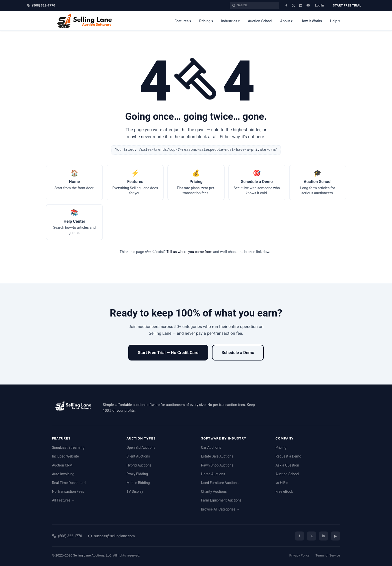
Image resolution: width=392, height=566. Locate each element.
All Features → (63, 500)
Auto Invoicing (63, 474)
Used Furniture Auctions (220, 483)
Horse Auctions (213, 474)
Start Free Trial (347, 5)
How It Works (311, 21)
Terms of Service (328, 555)
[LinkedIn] (301, 5)
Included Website (65, 456)
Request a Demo (288, 456)
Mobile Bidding (138, 483)
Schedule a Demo (238, 352)
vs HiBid (282, 483)
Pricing (281, 447)
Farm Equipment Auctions (221, 500)
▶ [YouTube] (336, 536)
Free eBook (284, 491)
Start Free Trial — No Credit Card (168, 352)
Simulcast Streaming (68, 447)
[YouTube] (308, 5)
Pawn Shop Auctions (217, 465)
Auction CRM (62, 465)
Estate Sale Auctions (217, 456)
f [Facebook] (299, 536)
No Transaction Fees (68, 491)
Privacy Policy (299, 555)
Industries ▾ (231, 21)
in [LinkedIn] (323, 536)
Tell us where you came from (189, 252)
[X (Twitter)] (293, 5)
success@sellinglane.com (111, 536)
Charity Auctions (214, 491)
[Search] (234, 5)
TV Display (135, 491)
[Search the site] (257, 5)
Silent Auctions (138, 456)
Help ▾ (335, 21)
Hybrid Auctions (139, 465)
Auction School (260, 21)
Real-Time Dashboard (69, 483)
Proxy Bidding (137, 474)
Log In (319, 5)
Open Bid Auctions (141, 447)
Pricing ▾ (206, 21)
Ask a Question (287, 465)
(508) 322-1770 (41, 5)
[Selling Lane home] (86, 21)
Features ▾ (183, 21)
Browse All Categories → (220, 509)
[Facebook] (286, 5)
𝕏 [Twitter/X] (312, 536)
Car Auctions (211, 447)
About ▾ (286, 21)
